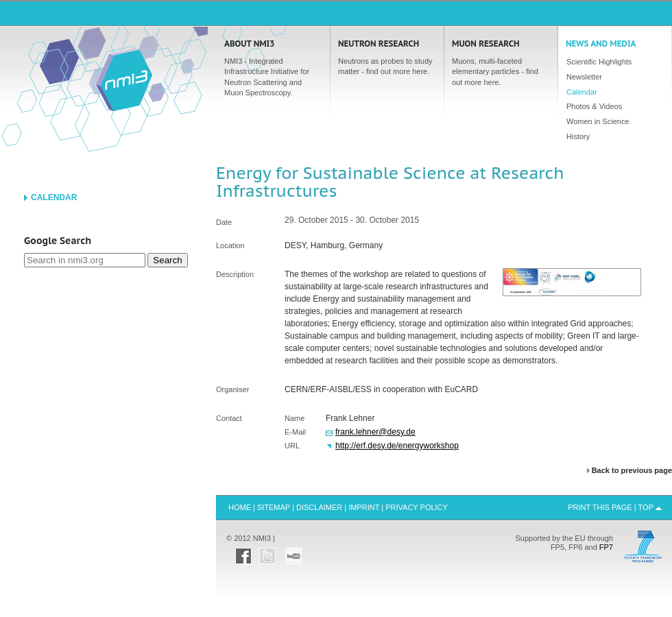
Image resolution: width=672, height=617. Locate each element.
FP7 (606, 547)
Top (646, 507)
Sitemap (274, 507)
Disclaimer (319, 507)
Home (124, 80)
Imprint (364, 507)
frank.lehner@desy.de (375, 432)
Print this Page (600, 507)
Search (167, 260)
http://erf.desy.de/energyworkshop (397, 446)
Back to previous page (632, 471)
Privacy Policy (417, 507)
